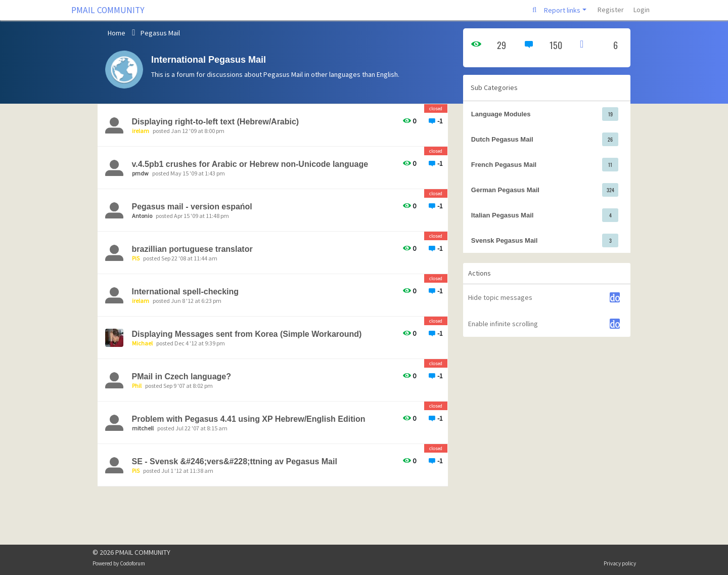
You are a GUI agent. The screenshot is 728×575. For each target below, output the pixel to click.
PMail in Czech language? (181, 377)
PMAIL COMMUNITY (108, 10)
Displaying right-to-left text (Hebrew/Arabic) (216, 122)
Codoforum (132, 563)
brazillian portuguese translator (192, 249)
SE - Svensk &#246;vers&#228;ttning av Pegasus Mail (235, 461)
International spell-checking (186, 292)
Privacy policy (620, 563)
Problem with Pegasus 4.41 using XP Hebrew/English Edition (249, 419)
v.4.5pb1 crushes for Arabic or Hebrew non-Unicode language (250, 164)
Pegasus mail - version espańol (192, 207)
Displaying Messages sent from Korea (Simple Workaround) (247, 334)
